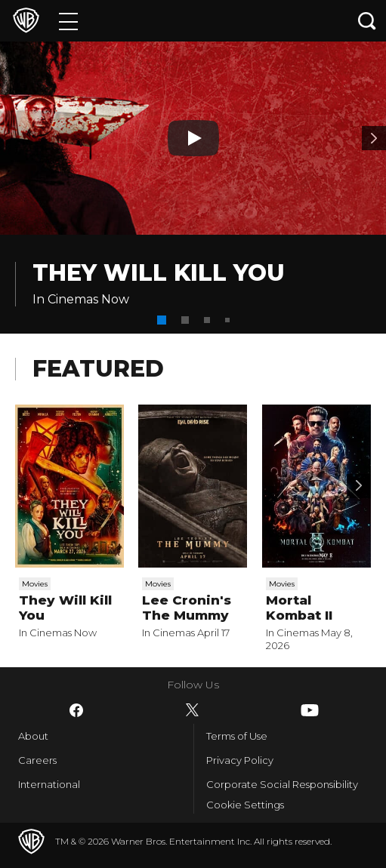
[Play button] (193, 138)
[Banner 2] (374, 138)
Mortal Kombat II (299, 608)
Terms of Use (237, 736)
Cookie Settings (245, 805)
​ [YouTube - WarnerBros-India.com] (310, 710)
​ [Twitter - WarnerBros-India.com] (193, 710)
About (33, 736)
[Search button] (367, 21)
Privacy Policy (240, 760)
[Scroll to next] (359, 486)
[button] (162, 320)
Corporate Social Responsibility (282, 784)
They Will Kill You (159, 273)
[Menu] (68, 21)
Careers (37, 760)
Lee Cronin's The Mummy (187, 608)
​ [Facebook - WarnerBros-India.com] (76, 710)
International (49, 784)
